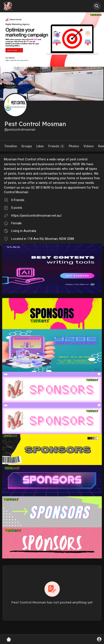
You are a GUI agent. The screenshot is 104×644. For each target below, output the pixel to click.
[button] (97, 6)
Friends (56, 146)
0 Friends (18, 200)
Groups (27, 146)
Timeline (11, 146)
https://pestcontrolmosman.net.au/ (36, 216)
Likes (40, 146)
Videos (89, 146)
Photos (74, 146)
